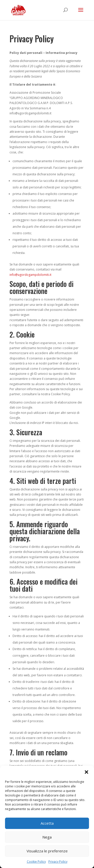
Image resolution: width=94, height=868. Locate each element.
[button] (86, 772)
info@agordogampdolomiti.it (30, 275)
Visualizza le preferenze (47, 851)
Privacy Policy (58, 862)
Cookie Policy (36, 862)
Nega (47, 837)
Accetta (47, 823)
